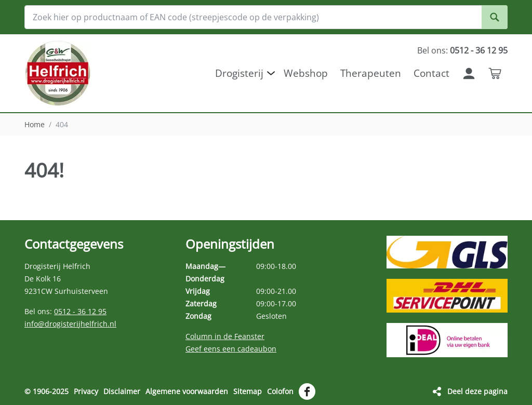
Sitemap (248, 391)
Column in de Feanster (225, 336)
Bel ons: (462, 50)
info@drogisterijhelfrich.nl (70, 324)
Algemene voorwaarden (187, 391)
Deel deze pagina (477, 391)
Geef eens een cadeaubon (231, 349)
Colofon (280, 391)
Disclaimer (122, 391)
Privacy (86, 391)
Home (35, 124)
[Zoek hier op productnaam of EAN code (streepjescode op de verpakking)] (266, 17)
